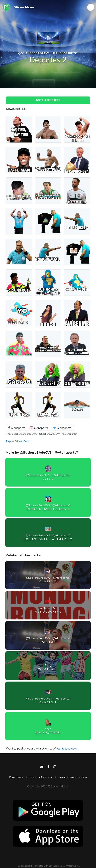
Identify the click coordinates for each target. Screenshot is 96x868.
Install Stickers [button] (48, 100)
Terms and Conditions (41, 777)
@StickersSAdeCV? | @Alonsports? (48, 53)
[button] (91, 7)
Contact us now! (67, 749)
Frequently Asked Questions (73, 777)
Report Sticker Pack (18, 442)
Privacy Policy (16, 777)
